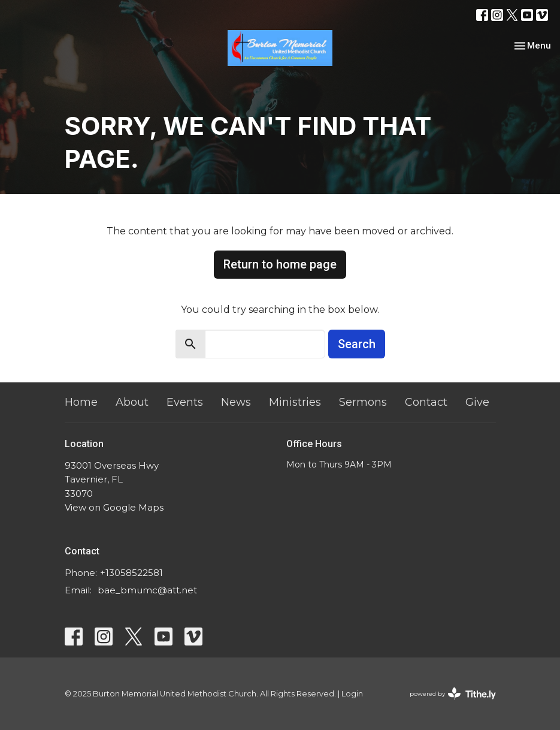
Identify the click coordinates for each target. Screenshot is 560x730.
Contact (426, 402)
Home (81, 402)
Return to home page (280, 264)
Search (357, 344)
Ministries (295, 402)
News (236, 402)
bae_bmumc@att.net (147, 590)
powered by (453, 694)
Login (352, 694)
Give (477, 402)
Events (185, 402)
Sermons (363, 402)
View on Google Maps (114, 507)
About (132, 402)
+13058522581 (131, 573)
